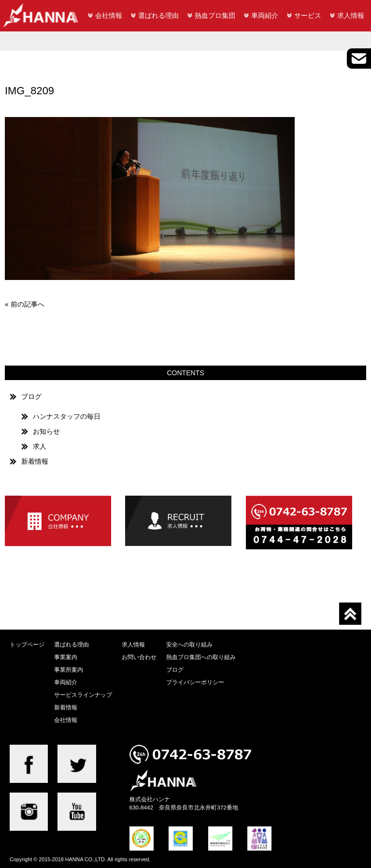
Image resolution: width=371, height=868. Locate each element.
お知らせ (46, 431)
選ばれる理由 (158, 15)
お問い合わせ (139, 657)
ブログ (31, 397)
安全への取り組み (189, 644)
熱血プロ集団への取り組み (201, 657)
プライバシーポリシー (195, 682)
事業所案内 (69, 669)
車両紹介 (265, 15)
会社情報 (109, 15)
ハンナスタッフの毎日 (67, 416)
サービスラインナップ (83, 695)
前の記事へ (28, 304)
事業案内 (66, 657)
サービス (308, 15)
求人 (40, 446)
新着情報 (35, 461)
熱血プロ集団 (215, 15)
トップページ (27, 644)
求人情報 (351, 15)
